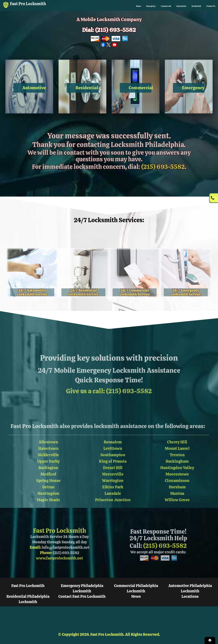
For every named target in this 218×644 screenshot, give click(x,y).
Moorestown (184, 473)
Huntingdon (43, 494)
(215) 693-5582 (163, 176)
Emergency (123, 6)
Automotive (166, 6)
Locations (190, 596)
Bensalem (113, 438)
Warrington (113, 480)
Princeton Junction (113, 502)
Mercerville (113, 473)
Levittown (113, 445)
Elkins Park (113, 487)
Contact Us (208, 6)
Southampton (113, 452)
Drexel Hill (113, 466)
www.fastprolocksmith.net (60, 567)
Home (106, 6)
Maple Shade (43, 502)
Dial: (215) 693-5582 (109, 30)
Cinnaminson (184, 480)
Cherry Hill (184, 438)
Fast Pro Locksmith (36, 5)
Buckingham (184, 459)
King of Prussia (113, 459)
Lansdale (113, 494)
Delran (43, 487)
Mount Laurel (184, 445)
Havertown (43, 445)
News (136, 596)
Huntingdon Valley (184, 466)
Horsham (184, 487)
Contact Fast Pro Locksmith (82, 596)
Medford (43, 473)
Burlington (42, 466)
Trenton (184, 452)
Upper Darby (43, 459)
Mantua (184, 494)
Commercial (145, 6)
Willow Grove (184, 502)
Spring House (43, 480)
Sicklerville (42, 452)
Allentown (43, 438)
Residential (188, 6)
